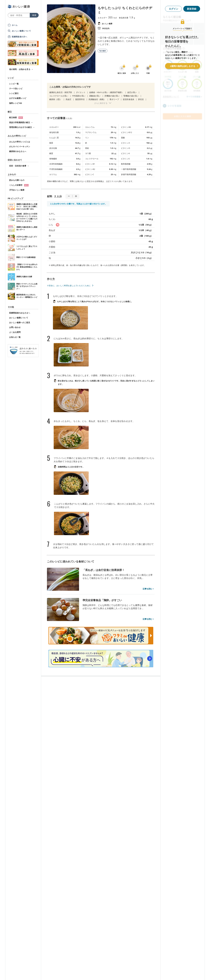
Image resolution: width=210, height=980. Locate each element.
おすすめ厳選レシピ (18, 98)
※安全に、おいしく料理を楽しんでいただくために (69, 286)
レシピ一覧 (14, 84)
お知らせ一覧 (15, 337)
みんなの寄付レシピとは (20, 142)
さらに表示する (101, 103)
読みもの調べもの (17, 180)
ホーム (15, 25)
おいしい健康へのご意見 (20, 322)
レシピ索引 (14, 93)
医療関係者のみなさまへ (20, 313)
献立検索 (16, 117)
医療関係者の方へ (19, 37)
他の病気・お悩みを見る (20, 69)
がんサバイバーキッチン (20, 146)
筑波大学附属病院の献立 (20, 122)
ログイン (174, 9)
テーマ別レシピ (16, 89)
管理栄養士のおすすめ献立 (21, 127)
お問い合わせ (15, 327)
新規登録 (192, 9)
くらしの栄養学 (19, 185)
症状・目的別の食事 (18, 166)
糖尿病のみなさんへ (18, 151)
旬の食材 (103, 51)
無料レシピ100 (16, 103)
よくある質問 (15, 332)
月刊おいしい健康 (17, 190)
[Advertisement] (105, 973)
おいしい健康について (21, 31)
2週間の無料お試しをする (183, 66)
